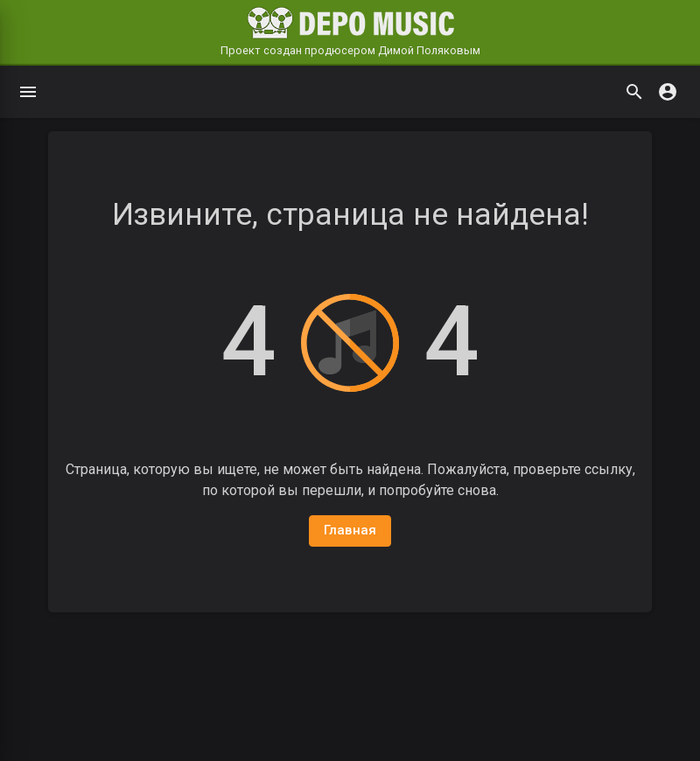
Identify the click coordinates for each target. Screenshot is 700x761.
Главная (350, 530)
